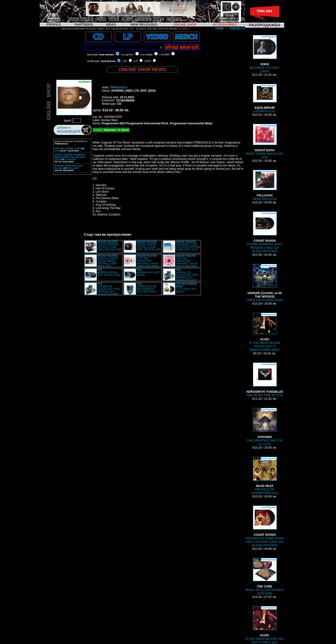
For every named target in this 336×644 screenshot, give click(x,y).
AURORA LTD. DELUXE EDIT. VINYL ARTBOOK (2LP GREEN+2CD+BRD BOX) (181, 276)
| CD (124, 61)
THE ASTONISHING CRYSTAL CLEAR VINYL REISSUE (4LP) (109, 246)
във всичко (107, 54)
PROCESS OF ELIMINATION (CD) (265, 476)
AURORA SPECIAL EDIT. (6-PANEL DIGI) (109, 272)
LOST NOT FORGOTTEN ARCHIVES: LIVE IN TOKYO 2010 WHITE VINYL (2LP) (141, 262)
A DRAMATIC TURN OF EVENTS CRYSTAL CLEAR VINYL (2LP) (188, 246)
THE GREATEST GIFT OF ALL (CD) (265, 427)
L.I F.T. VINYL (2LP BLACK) (186, 288)
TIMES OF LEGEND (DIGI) (265, 283)
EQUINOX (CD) (265, 98)
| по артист (127, 54)
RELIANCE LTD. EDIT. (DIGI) (265, 54)
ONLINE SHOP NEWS (142, 69)
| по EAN (164, 54)
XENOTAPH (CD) (264, 185)
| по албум (146, 54)
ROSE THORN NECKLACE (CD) (265, 141)
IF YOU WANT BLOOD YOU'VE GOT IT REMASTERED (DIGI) (265, 332)
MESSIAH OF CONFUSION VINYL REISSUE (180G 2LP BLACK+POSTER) (265, 526)
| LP (135, 61)
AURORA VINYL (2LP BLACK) (148, 272)
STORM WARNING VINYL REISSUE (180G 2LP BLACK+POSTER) (264, 232)
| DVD (147, 61)
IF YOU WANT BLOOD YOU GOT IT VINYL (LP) (265, 625)
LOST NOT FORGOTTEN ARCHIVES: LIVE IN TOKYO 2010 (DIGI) (187, 261)
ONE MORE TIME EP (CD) (265, 380)
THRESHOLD (119, 87)
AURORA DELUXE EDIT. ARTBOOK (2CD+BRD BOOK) (147, 288)
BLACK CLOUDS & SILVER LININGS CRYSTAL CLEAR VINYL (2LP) (108, 261)
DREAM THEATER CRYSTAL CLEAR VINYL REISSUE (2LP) (149, 246)
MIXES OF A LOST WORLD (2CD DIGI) (265, 577)
